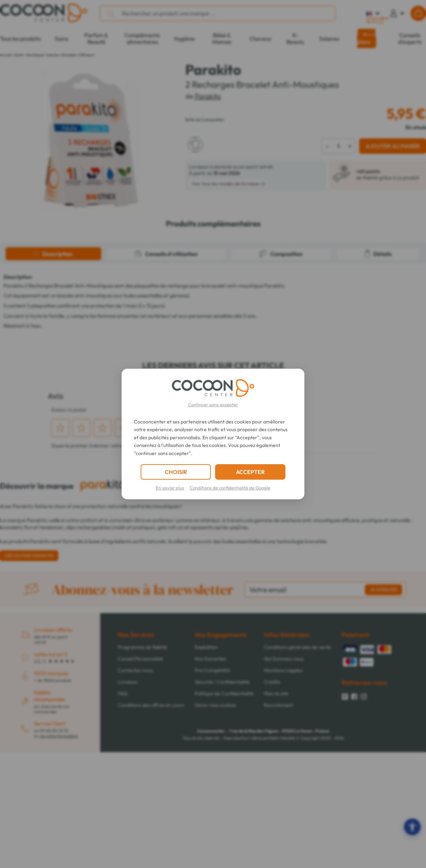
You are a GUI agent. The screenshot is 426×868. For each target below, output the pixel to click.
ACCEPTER (250, 472)
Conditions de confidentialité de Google (230, 488)
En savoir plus (170, 488)
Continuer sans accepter (213, 405)
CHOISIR (176, 472)
